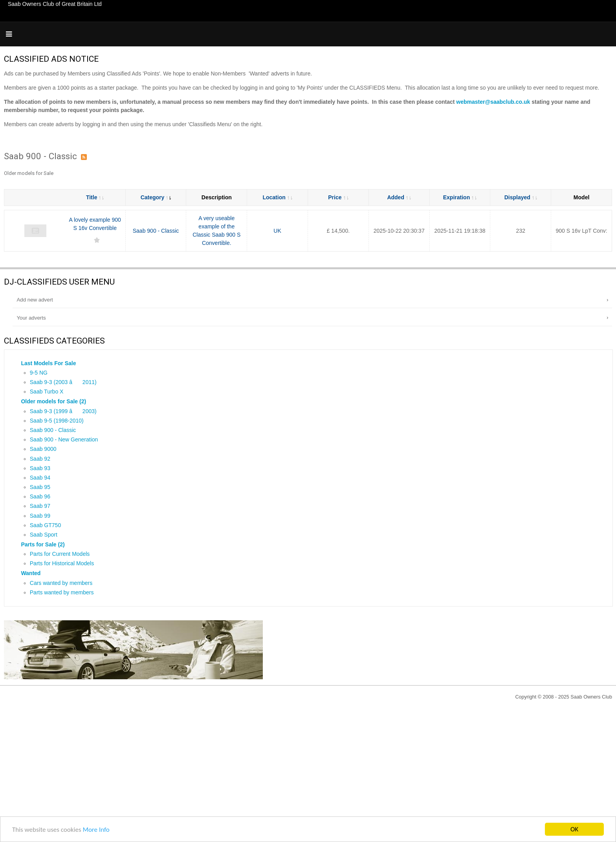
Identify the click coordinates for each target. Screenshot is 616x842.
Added (399, 197)
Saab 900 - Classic (156, 231)
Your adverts (31, 318)
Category (156, 197)
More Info (96, 830)
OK (574, 829)
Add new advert (35, 300)
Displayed (521, 197)
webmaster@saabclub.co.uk (493, 102)
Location (277, 197)
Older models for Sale (29, 173)
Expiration (460, 197)
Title (95, 197)
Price (338, 197)
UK (277, 231)
